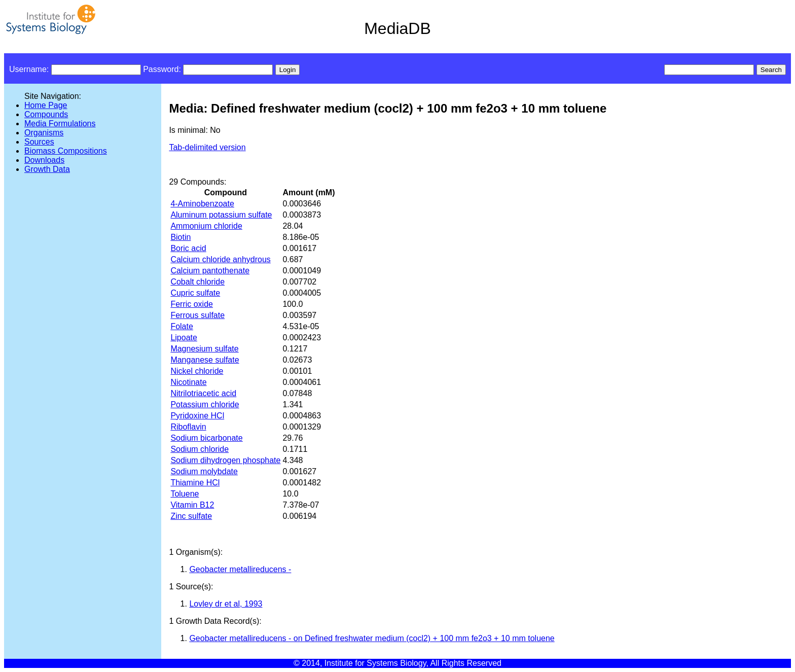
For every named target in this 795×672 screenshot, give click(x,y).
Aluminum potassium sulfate (221, 215)
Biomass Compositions (66, 151)
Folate (182, 326)
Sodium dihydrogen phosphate (225, 460)
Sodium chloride (200, 449)
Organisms (44, 133)
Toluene (185, 494)
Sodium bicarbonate (206, 438)
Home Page (46, 105)
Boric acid (188, 248)
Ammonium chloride (206, 226)
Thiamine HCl (195, 483)
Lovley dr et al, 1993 (226, 604)
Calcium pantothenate (210, 271)
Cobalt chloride (197, 282)
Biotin (180, 237)
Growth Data (47, 169)
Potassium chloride (205, 404)
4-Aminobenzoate (202, 204)
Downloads (44, 160)
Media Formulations (60, 123)
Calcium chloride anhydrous (220, 259)
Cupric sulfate (195, 293)
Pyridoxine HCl (197, 416)
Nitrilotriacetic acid (203, 393)
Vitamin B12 (192, 505)
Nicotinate (188, 382)
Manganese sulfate (205, 360)
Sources (39, 142)
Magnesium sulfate (204, 349)
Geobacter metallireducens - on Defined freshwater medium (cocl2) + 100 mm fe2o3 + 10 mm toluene (372, 638)
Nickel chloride (197, 371)
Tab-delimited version (207, 147)
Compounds (46, 114)
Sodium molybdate (204, 471)
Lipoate (184, 338)
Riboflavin (188, 427)
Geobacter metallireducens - (240, 569)
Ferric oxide (192, 304)
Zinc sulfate (191, 516)
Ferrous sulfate (197, 315)
